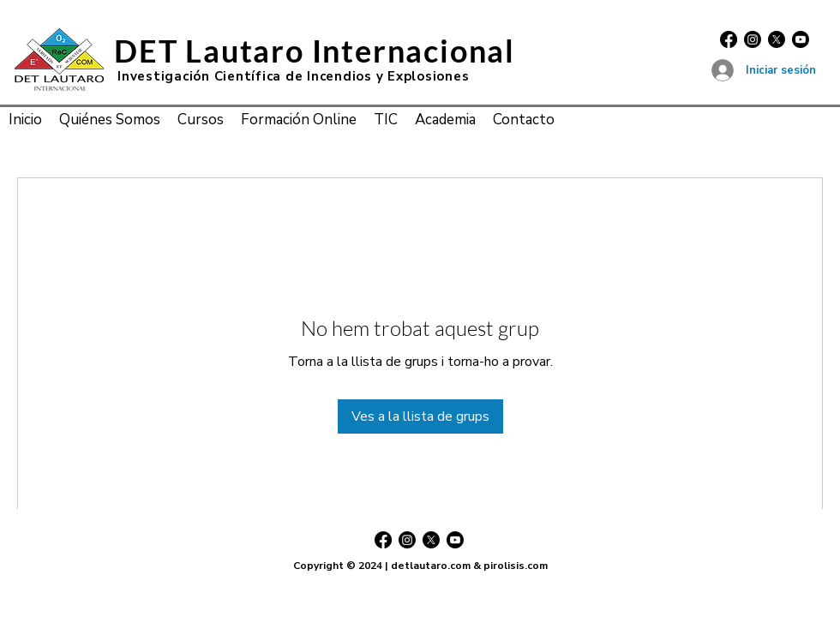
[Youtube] (801, 39)
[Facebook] (729, 39)
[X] (777, 39)
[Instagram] (753, 39)
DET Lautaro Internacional (315, 51)
